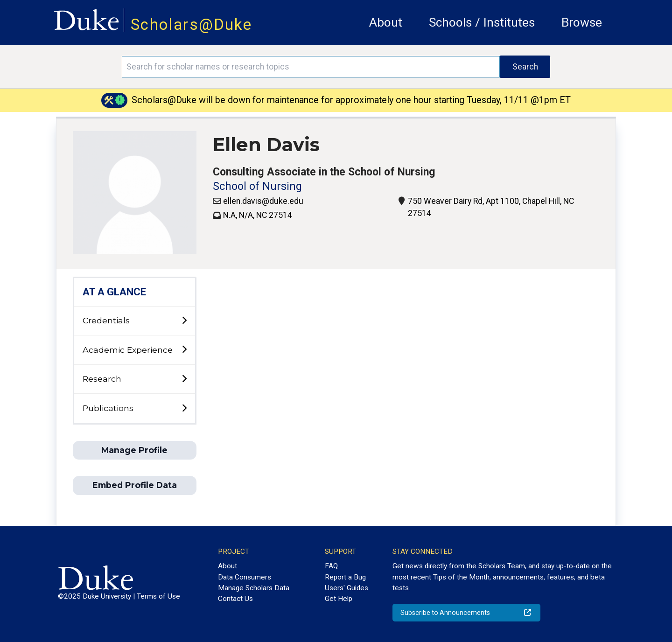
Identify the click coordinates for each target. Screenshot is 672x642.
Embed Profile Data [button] (135, 485)
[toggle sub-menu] (184, 321)
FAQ (331, 566)
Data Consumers (245, 577)
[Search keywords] (311, 67)
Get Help (339, 599)
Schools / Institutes (482, 22)
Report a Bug (345, 577)
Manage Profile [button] (134, 450)
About (386, 22)
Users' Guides (346, 588)
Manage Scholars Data (254, 588)
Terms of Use (158, 596)
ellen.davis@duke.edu (263, 201)
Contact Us (235, 599)
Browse (582, 22)
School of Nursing (257, 186)
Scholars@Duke (191, 24)
